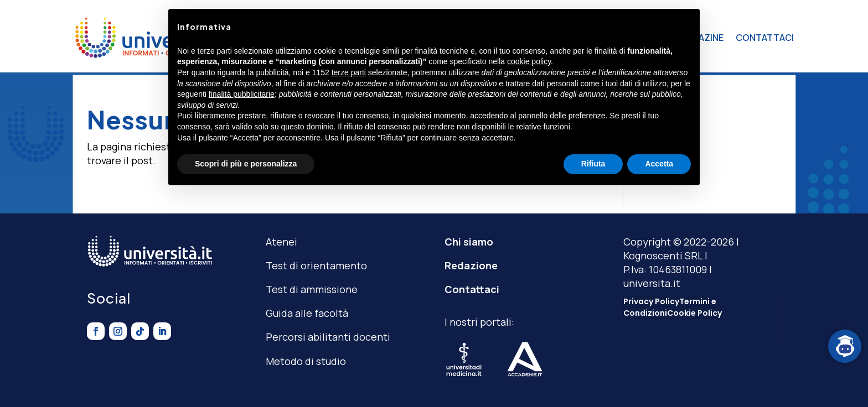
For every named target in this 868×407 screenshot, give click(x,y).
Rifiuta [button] (593, 164)
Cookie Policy (694, 313)
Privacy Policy (651, 301)
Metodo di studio (306, 361)
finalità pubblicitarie (242, 94)
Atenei (281, 242)
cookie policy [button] (529, 61)
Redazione (471, 265)
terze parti (349, 72)
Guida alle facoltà (307, 313)
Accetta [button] (659, 164)
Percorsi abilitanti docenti (328, 337)
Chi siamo (469, 242)
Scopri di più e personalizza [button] (246, 164)
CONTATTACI (765, 38)
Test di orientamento (316, 265)
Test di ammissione (312, 289)
